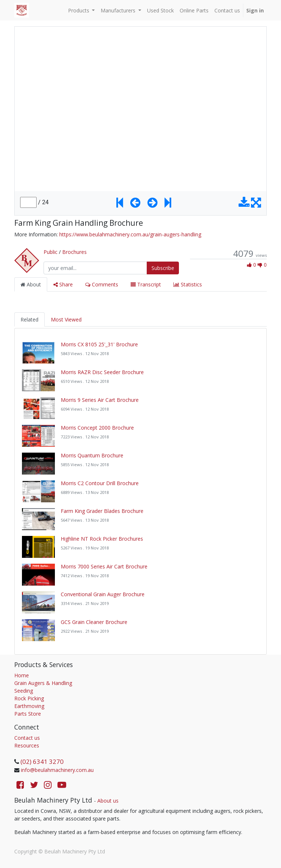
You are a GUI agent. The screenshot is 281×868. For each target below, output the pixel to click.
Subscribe (163, 268)
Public (50, 252)
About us (108, 801)
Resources (27, 745)
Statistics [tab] (188, 284)
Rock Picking (29, 698)
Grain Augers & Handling (43, 683)
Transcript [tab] (146, 284)
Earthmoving (29, 706)
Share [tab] (63, 284)
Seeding (24, 691)
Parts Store (28, 714)
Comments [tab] (102, 284)
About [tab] (31, 284)
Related (29, 319)
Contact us (27, 738)
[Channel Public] (27, 260)
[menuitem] (160, 10)
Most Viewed (66, 319)
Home (22, 675)
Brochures (74, 252)
